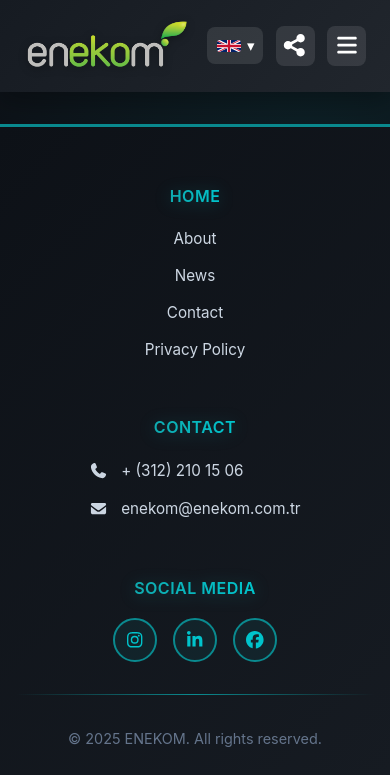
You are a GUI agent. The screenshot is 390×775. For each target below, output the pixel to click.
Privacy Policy (195, 349)
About (195, 238)
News (195, 275)
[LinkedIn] (195, 640)
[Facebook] (255, 640)
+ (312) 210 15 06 (182, 470)
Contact (195, 312)
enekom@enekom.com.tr (210, 508)
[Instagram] (135, 640)
